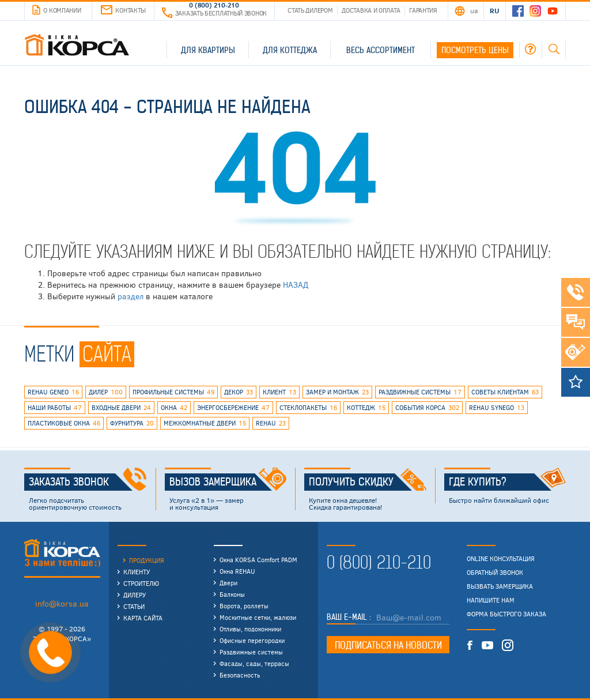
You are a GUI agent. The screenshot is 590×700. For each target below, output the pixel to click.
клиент (279, 392)
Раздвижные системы (251, 652)
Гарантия (423, 10)
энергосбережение (233, 408)
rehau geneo (53, 392)
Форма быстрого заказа (506, 614)
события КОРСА (427, 408)
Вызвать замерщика (500, 586)
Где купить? (508, 482)
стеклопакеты (308, 408)
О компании (56, 10)
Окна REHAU (237, 571)
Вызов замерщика (228, 482)
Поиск (554, 49)
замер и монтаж (337, 392)
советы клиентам (505, 392)
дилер (106, 392)
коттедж (366, 408)
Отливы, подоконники (250, 629)
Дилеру (135, 595)
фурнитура (132, 423)
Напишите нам (491, 600)
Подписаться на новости (388, 645)
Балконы (232, 594)
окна (174, 408)
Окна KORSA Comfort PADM (258, 560)
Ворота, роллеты (244, 606)
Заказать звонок (88, 482)
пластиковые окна (64, 423)
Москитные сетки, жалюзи (258, 617)
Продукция (147, 560)
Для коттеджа (290, 50)
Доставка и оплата (371, 10)
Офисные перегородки (252, 640)
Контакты (123, 10)
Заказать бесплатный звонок (214, 13)
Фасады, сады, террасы (254, 663)
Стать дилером (310, 10)
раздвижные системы (420, 392)
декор (239, 392)
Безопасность (240, 675)
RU (494, 10)
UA (474, 10)
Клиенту (137, 572)
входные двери (121, 408)
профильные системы (173, 392)
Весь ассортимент (381, 50)
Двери (228, 583)
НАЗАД (296, 285)
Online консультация (501, 559)
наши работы (55, 408)
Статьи (134, 606)
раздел (131, 296)
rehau (271, 423)
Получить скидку (368, 482)
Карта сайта (143, 618)
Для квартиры (208, 50)
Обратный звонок (495, 573)
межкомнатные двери (205, 423)
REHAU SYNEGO (497, 408)
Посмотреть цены (475, 50)
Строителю (141, 583)
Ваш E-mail (348, 617)
